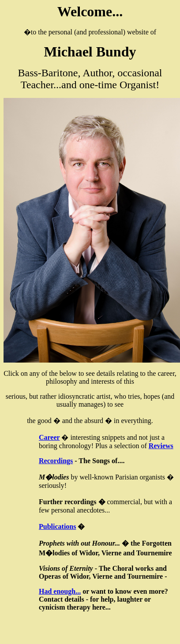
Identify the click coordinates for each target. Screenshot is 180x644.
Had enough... (60, 591)
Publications (57, 526)
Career (49, 437)
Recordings (56, 461)
